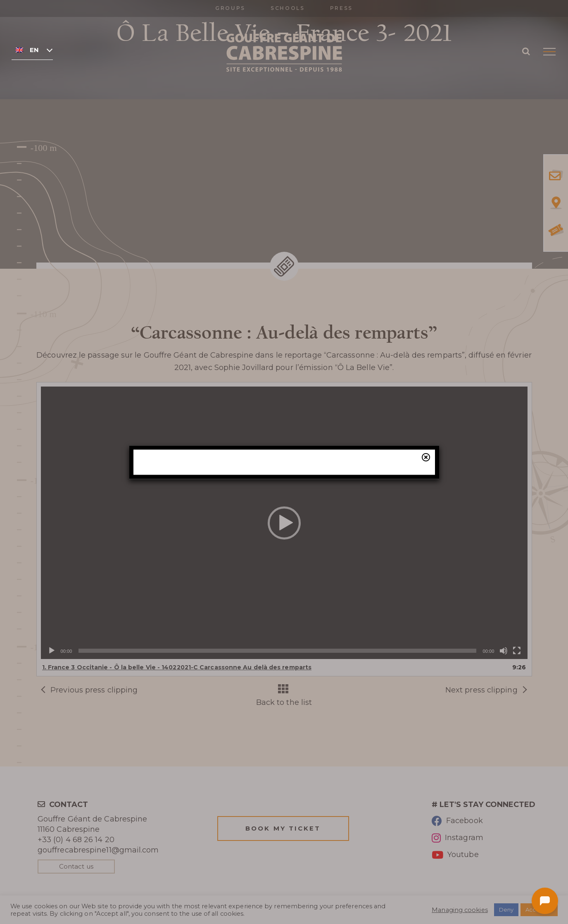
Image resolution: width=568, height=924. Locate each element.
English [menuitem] (34, 50)
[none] (32, 50)
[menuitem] (32, 50)
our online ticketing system (332, 512)
